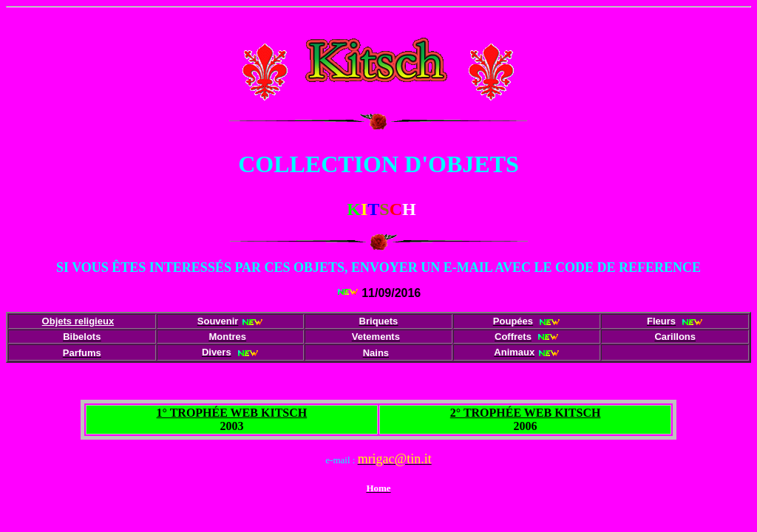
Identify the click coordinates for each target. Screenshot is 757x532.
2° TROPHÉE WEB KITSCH (526, 413)
